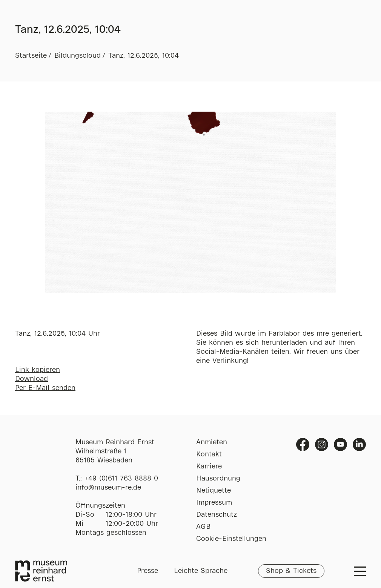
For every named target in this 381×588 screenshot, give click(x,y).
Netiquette (214, 491)
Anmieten (212, 442)
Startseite (31, 56)
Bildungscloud (78, 56)
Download (31, 379)
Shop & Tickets (291, 571)
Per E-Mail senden (45, 388)
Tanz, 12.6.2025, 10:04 (144, 56)
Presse (147, 571)
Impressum (214, 503)
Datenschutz (217, 515)
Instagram (322, 444)
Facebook (303, 444)
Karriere (209, 467)
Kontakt (209, 454)
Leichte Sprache (201, 571)
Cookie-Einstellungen (231, 539)
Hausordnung (218, 479)
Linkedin (359, 444)
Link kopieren (38, 370)
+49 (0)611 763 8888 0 (121, 479)
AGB (203, 527)
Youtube (340, 444)
